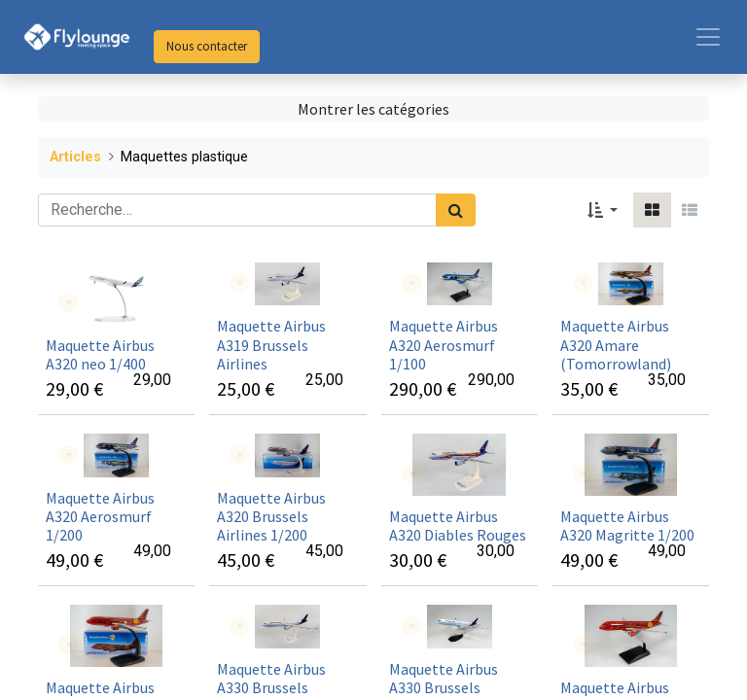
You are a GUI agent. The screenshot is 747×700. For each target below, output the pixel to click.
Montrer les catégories (373, 109)
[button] (603, 210)
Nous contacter (207, 46)
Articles (75, 157)
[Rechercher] (456, 210)
